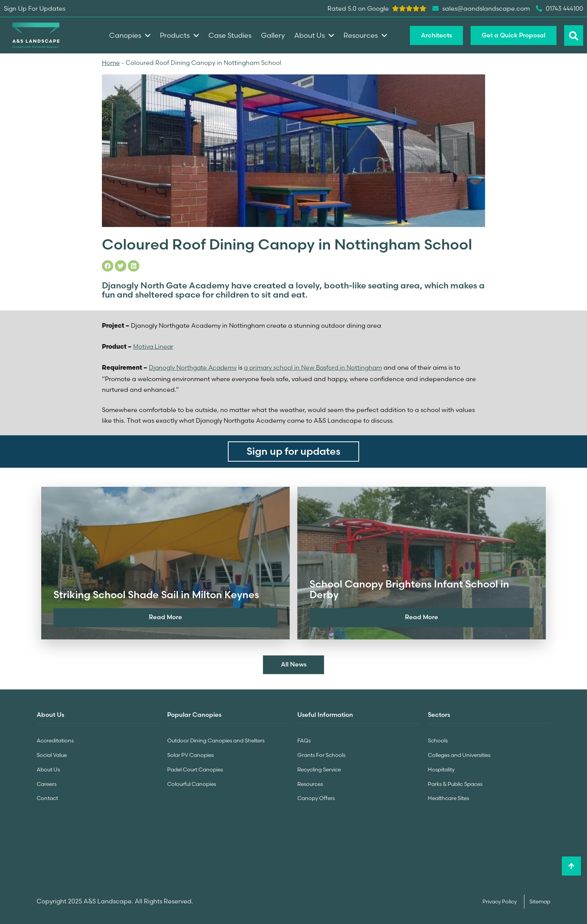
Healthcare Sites (448, 797)
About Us (48, 768)
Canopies (130, 35)
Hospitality (441, 768)
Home (111, 63)
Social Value (52, 754)
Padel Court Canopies (195, 768)
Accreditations (55, 740)
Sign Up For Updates (35, 8)
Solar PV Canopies (190, 754)
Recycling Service (319, 768)
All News (294, 664)
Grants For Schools (321, 754)
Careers (47, 782)
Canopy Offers (316, 797)
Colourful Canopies (192, 782)
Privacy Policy (500, 900)
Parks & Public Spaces (455, 782)
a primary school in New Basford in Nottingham (316, 367)
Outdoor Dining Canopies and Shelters (216, 740)
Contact (47, 797)
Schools (438, 740)
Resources (310, 782)
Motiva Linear (154, 346)
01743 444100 (560, 8)
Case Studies (230, 35)
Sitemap (540, 900)
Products (179, 35)
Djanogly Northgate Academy (194, 367)
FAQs (304, 740)
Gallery (273, 35)
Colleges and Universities (459, 754)
